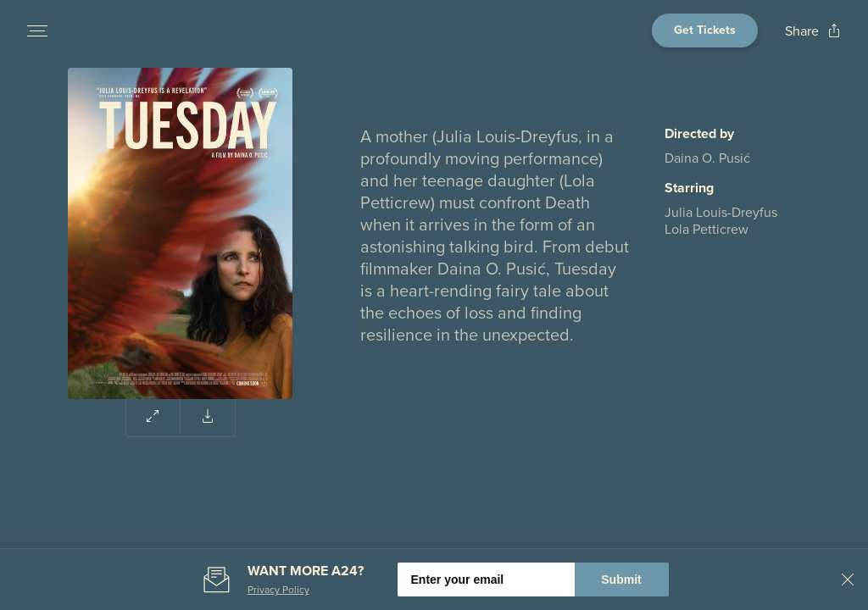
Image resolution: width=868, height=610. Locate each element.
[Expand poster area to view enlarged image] (153, 416)
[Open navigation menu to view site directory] (37, 30)
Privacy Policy (278, 589)
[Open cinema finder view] (705, 30)
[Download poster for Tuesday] (208, 416)
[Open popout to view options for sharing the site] (813, 31)
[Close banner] (848, 579)
